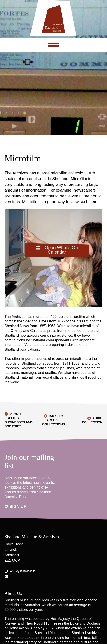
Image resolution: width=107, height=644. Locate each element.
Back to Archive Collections (53, 420)
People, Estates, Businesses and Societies (19, 420)
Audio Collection (92, 420)
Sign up (18, 507)
